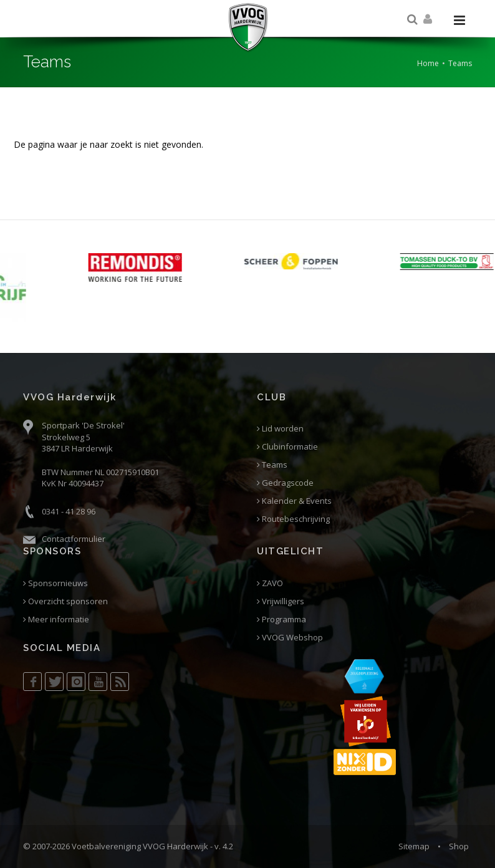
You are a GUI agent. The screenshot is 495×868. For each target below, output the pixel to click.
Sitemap (414, 846)
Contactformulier (74, 539)
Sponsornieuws (55, 583)
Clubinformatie (287, 447)
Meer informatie (56, 620)
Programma (281, 620)
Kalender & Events (294, 501)
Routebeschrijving (293, 519)
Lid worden (280, 429)
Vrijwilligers (281, 601)
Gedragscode (285, 483)
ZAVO (270, 583)
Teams (272, 465)
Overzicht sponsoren (65, 601)
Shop (459, 846)
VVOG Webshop (290, 638)
